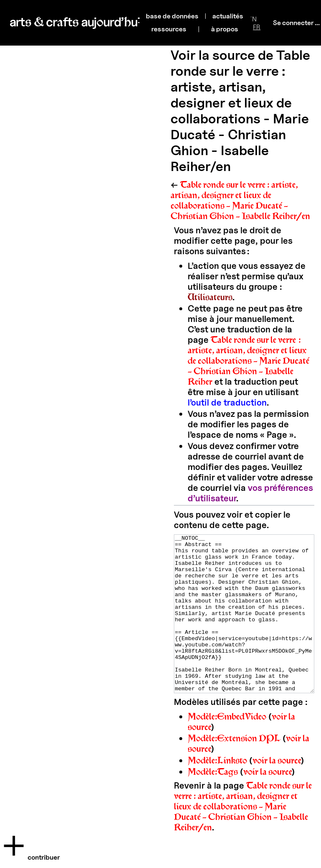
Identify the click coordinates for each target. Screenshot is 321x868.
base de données (172, 16)
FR (257, 27)
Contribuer (44, 857)
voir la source (277, 792)
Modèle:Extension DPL (234, 770)
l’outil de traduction (227, 402)
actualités (228, 16)
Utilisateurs (210, 297)
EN (252, 19)
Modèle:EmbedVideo (227, 748)
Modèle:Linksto (217, 792)
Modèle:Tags (213, 803)
